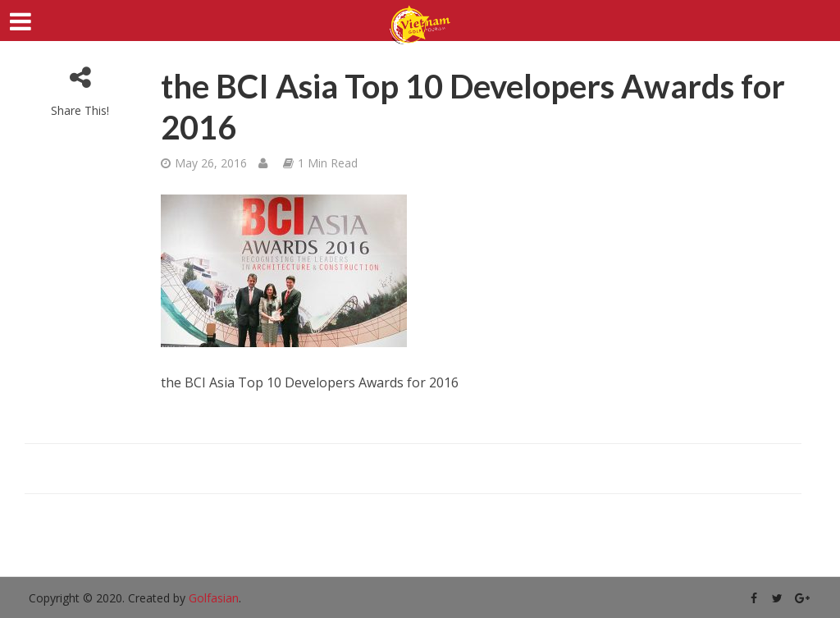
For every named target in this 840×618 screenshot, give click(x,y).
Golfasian (214, 598)
